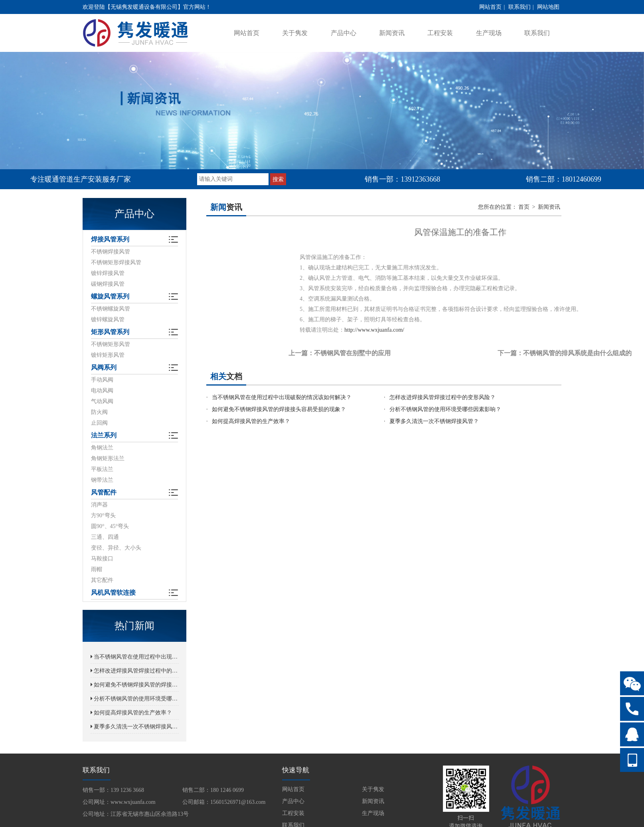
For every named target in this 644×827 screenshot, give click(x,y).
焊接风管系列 (110, 239)
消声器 (99, 505)
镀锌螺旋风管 (108, 320)
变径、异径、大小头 (116, 548)
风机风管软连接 (113, 593)
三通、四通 (105, 537)
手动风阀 (102, 380)
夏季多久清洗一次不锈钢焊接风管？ (135, 727)
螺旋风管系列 (110, 296)
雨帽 (97, 569)
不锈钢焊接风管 (111, 252)
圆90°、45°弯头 (110, 526)
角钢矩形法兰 (108, 458)
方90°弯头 (103, 515)
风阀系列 (104, 367)
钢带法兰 (102, 480)
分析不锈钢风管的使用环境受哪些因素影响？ (135, 699)
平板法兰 (102, 469)
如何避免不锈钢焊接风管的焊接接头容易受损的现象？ (135, 685)
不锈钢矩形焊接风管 (116, 262)
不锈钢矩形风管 (111, 344)
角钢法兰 (102, 448)
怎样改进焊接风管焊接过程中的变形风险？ (135, 671)
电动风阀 (102, 391)
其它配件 (102, 580)
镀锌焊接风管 (108, 273)
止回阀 (99, 423)
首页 (524, 207)
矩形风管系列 (110, 332)
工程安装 (440, 33)
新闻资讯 (392, 33)
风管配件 (104, 492)
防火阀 (99, 412)
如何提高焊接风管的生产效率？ (131, 713)
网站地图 (548, 7)
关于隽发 (295, 33)
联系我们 (520, 7)
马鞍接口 (102, 559)
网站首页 (490, 7)
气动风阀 (102, 401)
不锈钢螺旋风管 (111, 309)
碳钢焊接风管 (108, 284)
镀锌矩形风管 (108, 355)
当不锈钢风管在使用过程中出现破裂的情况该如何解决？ (135, 657)
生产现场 (489, 33)
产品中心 (344, 33)
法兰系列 (104, 435)
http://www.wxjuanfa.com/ (439, 330)
